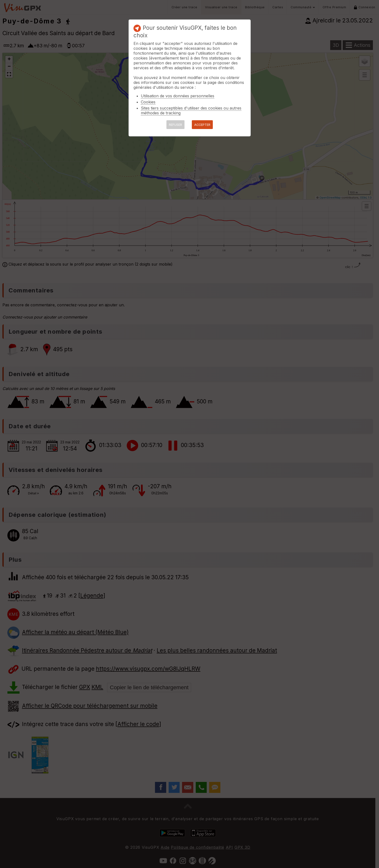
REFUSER (175, 125)
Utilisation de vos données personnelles (178, 96)
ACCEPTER (202, 125)
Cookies (148, 102)
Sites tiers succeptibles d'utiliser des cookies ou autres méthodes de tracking (191, 110)
